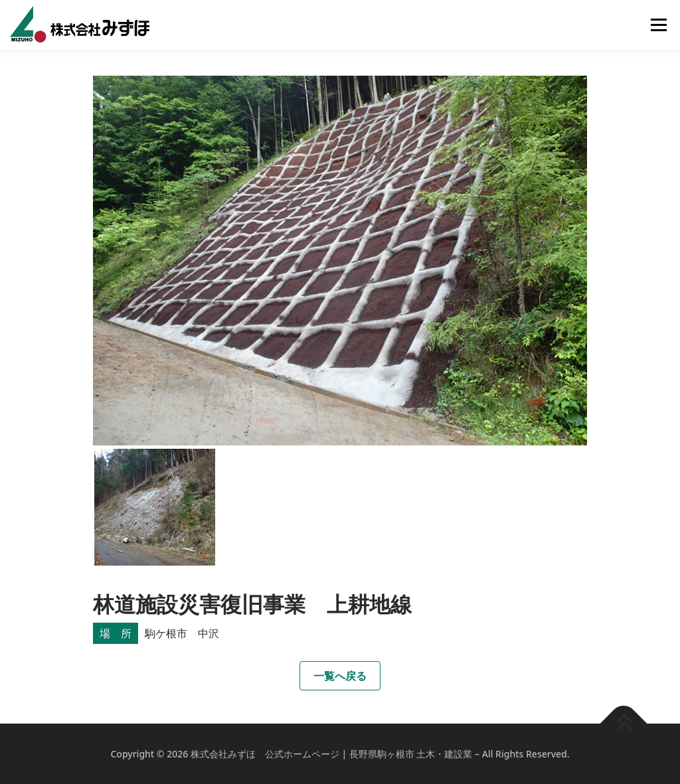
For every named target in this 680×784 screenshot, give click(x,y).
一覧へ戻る (340, 676)
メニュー (658, 25)
